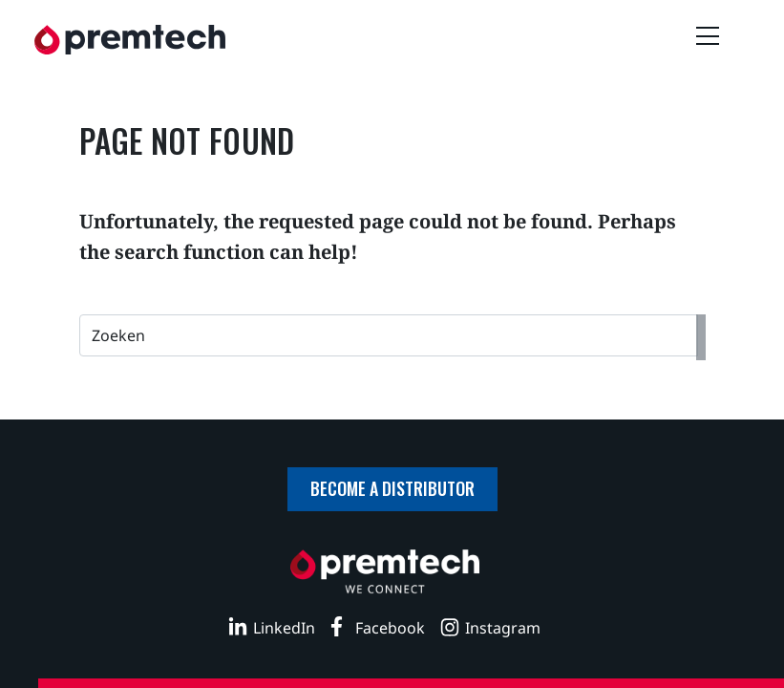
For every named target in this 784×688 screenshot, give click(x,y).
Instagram (503, 628)
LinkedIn (284, 628)
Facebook (390, 628)
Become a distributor (392, 488)
